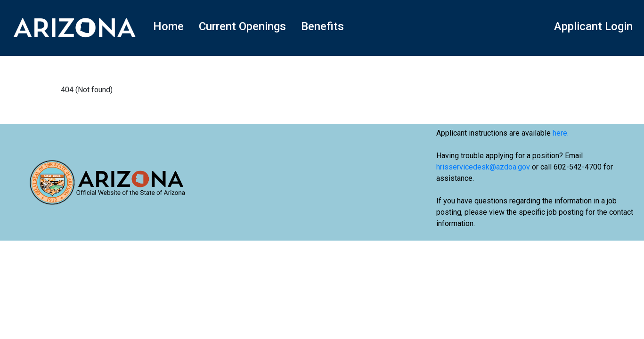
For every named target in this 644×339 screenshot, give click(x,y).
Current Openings (242, 26)
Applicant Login (593, 26)
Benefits (322, 26)
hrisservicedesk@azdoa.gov (483, 167)
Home (168, 26)
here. (561, 133)
